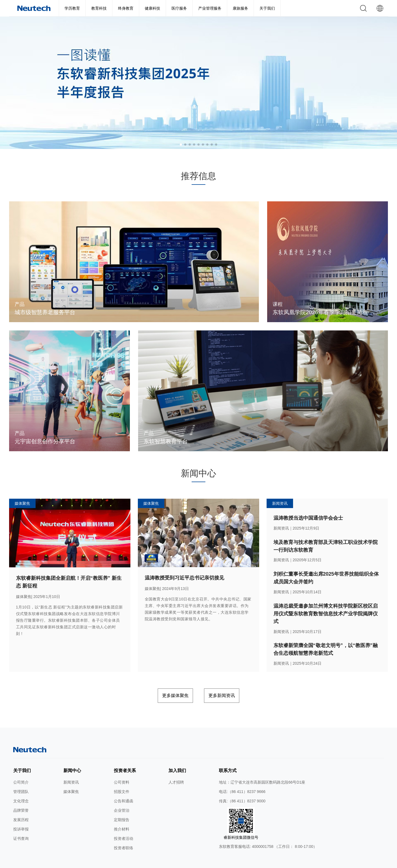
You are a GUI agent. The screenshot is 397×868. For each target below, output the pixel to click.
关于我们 (267, 8)
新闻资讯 (71, 768)
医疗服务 (179, 8)
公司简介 (21, 768)
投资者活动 (124, 824)
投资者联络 (124, 833)
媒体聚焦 (71, 777)
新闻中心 (72, 756)
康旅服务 (240, 8)
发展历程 (21, 805)
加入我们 (177, 756)
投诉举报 (21, 814)
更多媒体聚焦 (166, 682)
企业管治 (122, 796)
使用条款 (138, 862)
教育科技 (99, 8)
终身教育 (126, 8)
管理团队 (21, 777)
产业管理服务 (210, 8)
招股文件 (122, 777)
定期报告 (122, 805)
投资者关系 (125, 756)
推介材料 (122, 814)
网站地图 (120, 862)
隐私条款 (156, 862)
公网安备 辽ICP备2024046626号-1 (255, 862)
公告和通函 (124, 786)
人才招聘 (176, 768)
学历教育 (72, 8)
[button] (181, 145)
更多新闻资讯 (231, 682)
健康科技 (152, 8)
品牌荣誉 (21, 796)
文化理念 (21, 786)
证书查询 (21, 824)
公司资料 (122, 768)
